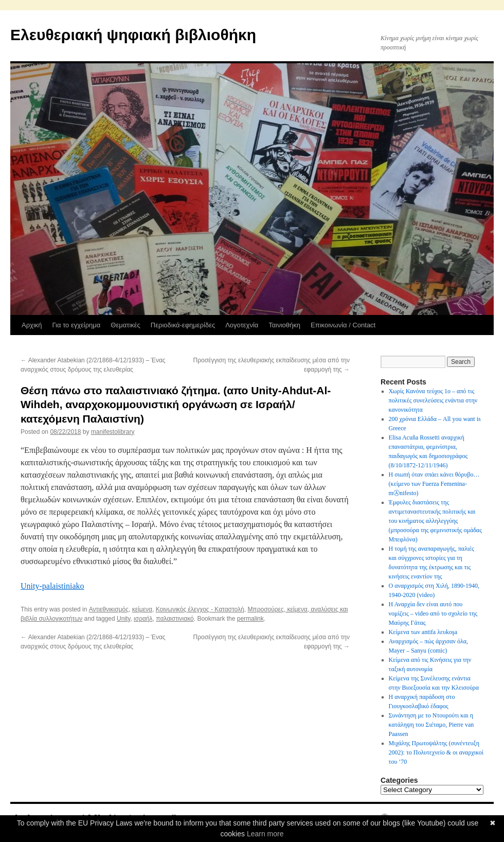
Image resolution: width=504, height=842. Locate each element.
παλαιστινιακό (175, 619)
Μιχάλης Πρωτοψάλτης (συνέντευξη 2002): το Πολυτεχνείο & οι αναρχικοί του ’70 (436, 752)
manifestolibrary (113, 432)
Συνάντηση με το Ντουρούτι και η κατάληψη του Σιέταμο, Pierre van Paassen (431, 725)
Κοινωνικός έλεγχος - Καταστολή (200, 609)
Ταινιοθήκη (284, 325)
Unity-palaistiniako (52, 586)
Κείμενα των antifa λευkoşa (423, 632)
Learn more (265, 834)
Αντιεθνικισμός (109, 609)
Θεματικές (125, 325)
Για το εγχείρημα (77, 325)
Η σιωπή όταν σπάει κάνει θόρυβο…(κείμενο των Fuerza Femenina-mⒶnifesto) (434, 484)
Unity (123, 619)
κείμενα (142, 609)
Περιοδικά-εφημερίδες (183, 325)
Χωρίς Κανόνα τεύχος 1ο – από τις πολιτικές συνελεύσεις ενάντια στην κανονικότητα (433, 400)
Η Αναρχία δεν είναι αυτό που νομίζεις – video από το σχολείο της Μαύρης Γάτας (433, 613)
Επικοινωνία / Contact (343, 325)
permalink (250, 619)
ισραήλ (143, 619)
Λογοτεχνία (242, 325)
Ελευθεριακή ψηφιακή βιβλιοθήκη (133, 35)
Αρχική (32, 325)
